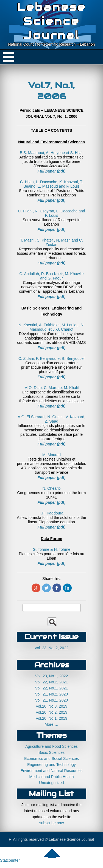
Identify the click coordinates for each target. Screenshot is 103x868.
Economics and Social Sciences (51, 759)
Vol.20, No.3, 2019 (51, 706)
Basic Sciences (51, 752)
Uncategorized (51, 783)
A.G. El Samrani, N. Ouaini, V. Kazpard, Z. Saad (51, 419)
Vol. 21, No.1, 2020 (51, 700)
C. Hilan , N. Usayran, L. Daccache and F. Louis (51, 213)
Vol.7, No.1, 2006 (51, 91)
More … (52, 724)
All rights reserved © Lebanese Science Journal (53, 839)
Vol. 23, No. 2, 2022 (51, 648)
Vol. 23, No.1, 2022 (51, 676)
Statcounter (10, 860)
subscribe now (52, 823)
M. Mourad (51, 455)
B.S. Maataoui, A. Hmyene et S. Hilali (51, 153)
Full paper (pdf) (52, 171)
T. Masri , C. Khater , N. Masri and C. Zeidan (51, 242)
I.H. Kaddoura (51, 513)
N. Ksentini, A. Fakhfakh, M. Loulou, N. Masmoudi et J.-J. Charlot (51, 327)
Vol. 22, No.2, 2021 (51, 682)
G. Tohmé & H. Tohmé (51, 549)
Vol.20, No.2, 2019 (51, 712)
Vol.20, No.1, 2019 (51, 718)
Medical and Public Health (52, 777)
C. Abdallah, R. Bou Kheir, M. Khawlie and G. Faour (51, 276)
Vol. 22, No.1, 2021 (51, 688)
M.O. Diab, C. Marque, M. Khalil (52, 388)
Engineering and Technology (51, 765)
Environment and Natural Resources (52, 771)
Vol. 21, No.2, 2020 (51, 694)
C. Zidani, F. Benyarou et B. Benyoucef (51, 358)
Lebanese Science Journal (51, 21)
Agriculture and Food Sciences (51, 746)
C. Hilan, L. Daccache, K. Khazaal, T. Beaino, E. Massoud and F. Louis (51, 184)
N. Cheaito (51, 488)
